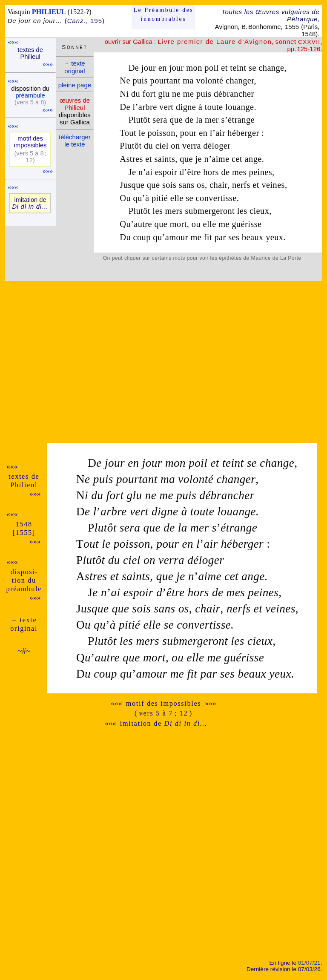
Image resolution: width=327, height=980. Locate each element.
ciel (162, 146)
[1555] (24, 533)
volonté (209, 80)
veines (273, 185)
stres (92, 576)
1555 (292, 27)
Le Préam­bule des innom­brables (164, 14)
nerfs (241, 185)
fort (149, 94)
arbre (148, 107)
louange (240, 107)
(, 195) (85, 21)
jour (149, 68)
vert (166, 107)
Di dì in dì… (30, 207)
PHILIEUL (49, 12)
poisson (162, 133)
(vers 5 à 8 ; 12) (30, 157)
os (201, 185)
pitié (160, 198)
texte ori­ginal (75, 67)
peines (261, 172)
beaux (253, 237)
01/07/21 (309, 963)
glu (164, 94)
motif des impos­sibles (30, 142)
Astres (131, 159)
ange (253, 159)
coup (142, 237)
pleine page (75, 85)
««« (13, 42)
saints (165, 159)
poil (211, 68)
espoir (166, 172)
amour (177, 237)
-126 (314, 49)
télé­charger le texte (75, 141)
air (220, 133)
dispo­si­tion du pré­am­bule (24, 580)
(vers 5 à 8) (30, 102)
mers (174, 211)
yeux (274, 237)
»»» (48, 64)
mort (178, 224)
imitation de (163, 723)
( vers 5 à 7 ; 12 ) (163, 713)
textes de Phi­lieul (30, 53)
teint (238, 68)
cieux (259, 211)
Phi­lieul (24, 485)
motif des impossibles (164, 703)
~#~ (24, 651)
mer (212, 120)
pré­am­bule (30, 95)
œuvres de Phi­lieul (75, 104)
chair (218, 185)
